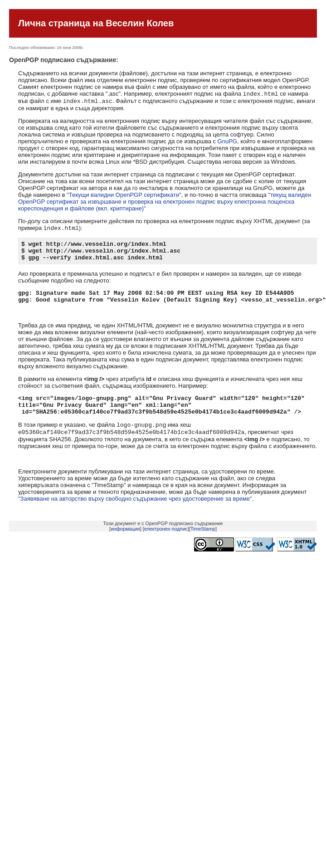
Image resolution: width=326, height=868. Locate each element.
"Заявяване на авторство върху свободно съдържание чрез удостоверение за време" (135, 514)
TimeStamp (203, 544)
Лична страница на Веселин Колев (96, 23)
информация (125, 544)
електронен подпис (166, 544)
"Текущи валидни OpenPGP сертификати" (124, 197)
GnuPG (227, 143)
